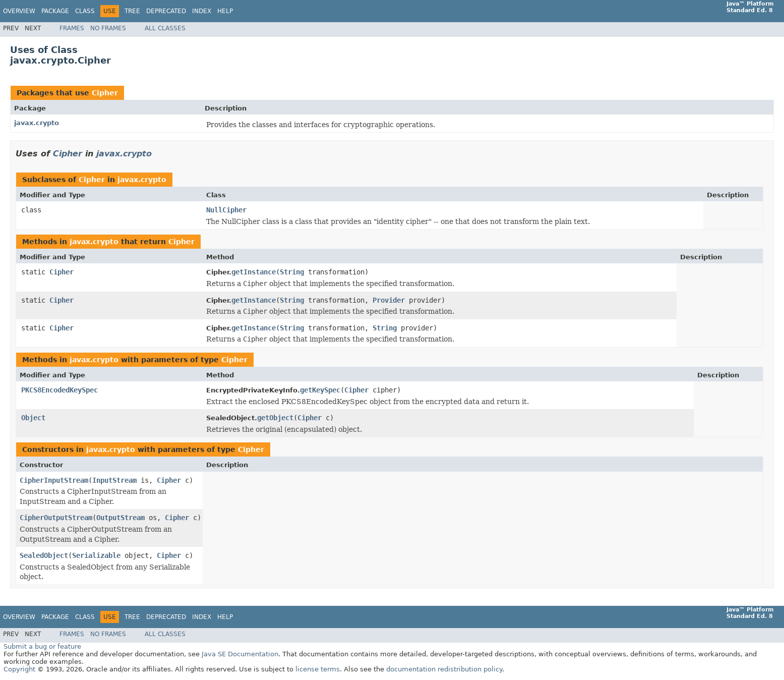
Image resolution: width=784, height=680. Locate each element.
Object (33, 418)
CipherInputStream (54, 480)
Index (202, 11)
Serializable (96, 555)
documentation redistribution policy (444, 669)
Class (85, 11)
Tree (132, 11)
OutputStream (120, 518)
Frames (72, 28)
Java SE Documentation (240, 654)
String (292, 272)
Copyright (19, 669)
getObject (275, 418)
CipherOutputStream (56, 518)
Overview (19, 11)
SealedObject (44, 555)
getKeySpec (320, 390)
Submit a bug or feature (42, 646)
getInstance (254, 272)
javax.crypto (37, 123)
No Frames (108, 28)
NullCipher (226, 210)
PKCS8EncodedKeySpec (59, 390)
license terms (318, 669)
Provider (389, 300)
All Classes (165, 28)
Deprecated (166, 11)
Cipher (105, 93)
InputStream (114, 480)
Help (225, 11)
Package (55, 11)
